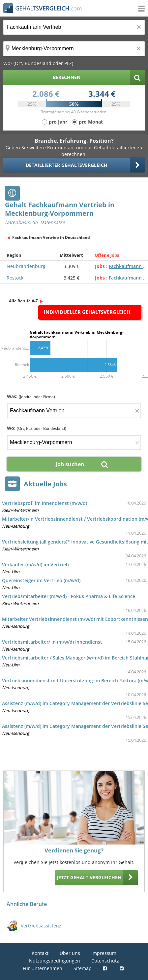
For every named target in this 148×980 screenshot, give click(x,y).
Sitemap (83, 968)
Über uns (70, 953)
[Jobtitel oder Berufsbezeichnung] (74, 27)
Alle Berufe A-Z (23, 301)
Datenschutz (105, 961)
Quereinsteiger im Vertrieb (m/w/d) (41, 580)
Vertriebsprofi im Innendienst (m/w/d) (44, 503)
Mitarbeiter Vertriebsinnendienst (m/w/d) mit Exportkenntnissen (75, 619)
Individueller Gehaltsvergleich (87, 312)
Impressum (104, 953)
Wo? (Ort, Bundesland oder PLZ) (38, 63)
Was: (31, 396)
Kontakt (40, 953)
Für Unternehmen (43, 968)
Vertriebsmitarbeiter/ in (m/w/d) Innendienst (52, 642)
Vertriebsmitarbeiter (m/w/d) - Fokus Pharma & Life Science (69, 596)
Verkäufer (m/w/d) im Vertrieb (35, 565)
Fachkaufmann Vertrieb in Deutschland (51, 237)
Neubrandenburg (26, 266)
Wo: (37, 428)
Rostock (15, 278)
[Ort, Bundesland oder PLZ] (74, 49)
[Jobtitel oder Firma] (74, 411)
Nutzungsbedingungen (55, 961)
